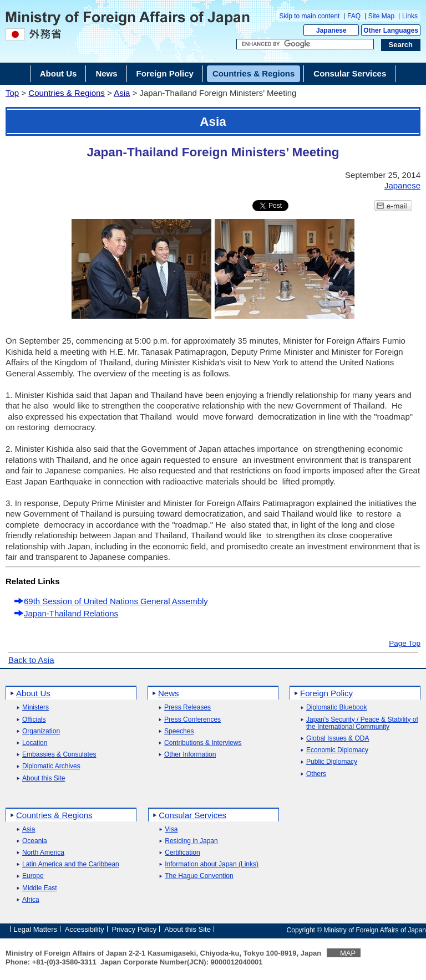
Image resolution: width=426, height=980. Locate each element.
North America (43, 853)
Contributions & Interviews (203, 743)
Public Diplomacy (332, 762)
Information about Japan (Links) (212, 864)
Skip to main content (310, 16)
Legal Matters (35, 929)
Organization (41, 731)
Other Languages (391, 30)
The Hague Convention (199, 876)
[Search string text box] (305, 44)
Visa (171, 830)
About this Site (44, 779)
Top (12, 93)
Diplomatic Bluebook (336, 708)
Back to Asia (31, 660)
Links (410, 16)
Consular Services (192, 815)
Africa (31, 900)
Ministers (35, 708)
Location (35, 743)
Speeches (179, 731)
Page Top (405, 644)
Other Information (190, 755)
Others (316, 774)
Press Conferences (192, 720)
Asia (122, 93)
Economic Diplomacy (337, 750)
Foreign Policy (326, 693)
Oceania (35, 841)
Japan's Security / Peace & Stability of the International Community (362, 723)
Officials (34, 720)
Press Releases (187, 708)
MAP (348, 953)
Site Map (381, 16)
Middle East (40, 888)
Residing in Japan (191, 841)
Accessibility (85, 929)
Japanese (331, 30)
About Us (33, 693)
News (169, 693)
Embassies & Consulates (59, 755)
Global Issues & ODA (338, 739)
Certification (182, 853)
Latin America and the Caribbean (71, 864)
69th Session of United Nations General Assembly (116, 601)
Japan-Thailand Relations (71, 613)
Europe (33, 876)
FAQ (354, 16)
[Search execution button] (401, 45)
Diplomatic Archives (51, 766)
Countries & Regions (67, 93)
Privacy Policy (134, 929)
